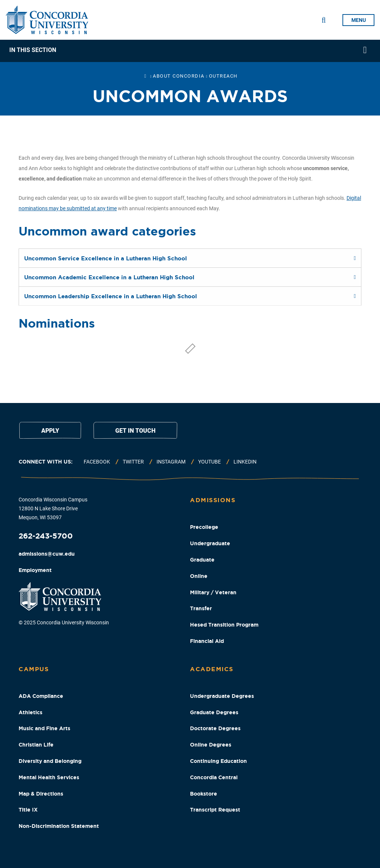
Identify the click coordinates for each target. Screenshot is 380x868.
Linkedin (245, 462)
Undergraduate (210, 543)
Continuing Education (218, 761)
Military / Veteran (213, 592)
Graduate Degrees (214, 712)
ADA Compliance (41, 696)
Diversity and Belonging (50, 761)
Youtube (210, 462)
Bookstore (204, 794)
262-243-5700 (46, 536)
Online (199, 576)
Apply (50, 431)
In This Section (33, 50)
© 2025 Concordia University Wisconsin (64, 622)
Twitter (133, 462)
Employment (35, 570)
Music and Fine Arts (44, 728)
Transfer (201, 608)
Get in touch (135, 431)
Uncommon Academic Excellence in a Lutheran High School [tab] (109, 277)
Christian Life (36, 745)
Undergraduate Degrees (222, 696)
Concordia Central (214, 777)
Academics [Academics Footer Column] (212, 669)
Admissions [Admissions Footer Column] (213, 500)
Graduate (202, 560)
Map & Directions (41, 794)
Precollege (204, 527)
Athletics (30, 712)
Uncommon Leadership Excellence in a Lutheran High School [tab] (111, 296)
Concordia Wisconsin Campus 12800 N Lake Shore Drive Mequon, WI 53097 (53, 508)
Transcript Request (215, 810)
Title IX (28, 810)
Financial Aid (207, 641)
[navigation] (190, 51)
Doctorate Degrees (215, 728)
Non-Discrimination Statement (59, 826)
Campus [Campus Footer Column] (34, 669)
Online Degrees (211, 745)
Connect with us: (46, 462)
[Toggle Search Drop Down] (324, 20)
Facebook (97, 462)
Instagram (171, 462)
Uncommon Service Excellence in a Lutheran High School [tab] (106, 258)
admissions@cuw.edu (47, 554)
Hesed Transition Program (224, 625)
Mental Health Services (49, 777)
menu (359, 20)
